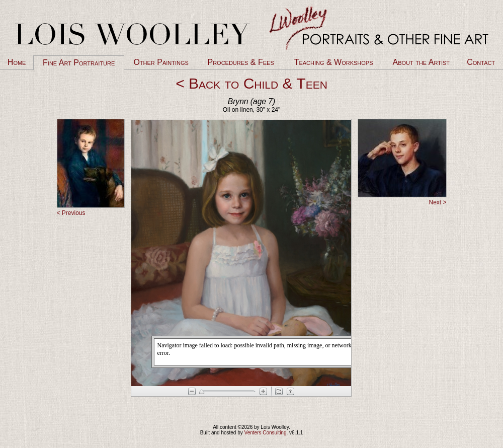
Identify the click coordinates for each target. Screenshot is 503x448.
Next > (437, 202)
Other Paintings (161, 62)
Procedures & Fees (240, 62)
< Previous (71, 213)
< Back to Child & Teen (251, 83)
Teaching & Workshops (334, 62)
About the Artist (421, 62)
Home (17, 62)
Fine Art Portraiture (79, 63)
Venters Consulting (266, 433)
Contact (481, 62)
